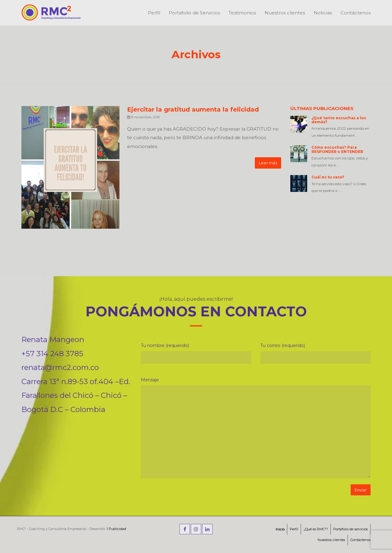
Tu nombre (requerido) (165, 345)
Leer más (268, 163)
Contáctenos (356, 13)
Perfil (154, 13)
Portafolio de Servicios (194, 13)
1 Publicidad (116, 529)
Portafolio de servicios (351, 529)
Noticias (323, 13)
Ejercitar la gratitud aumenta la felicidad (193, 109)
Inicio (280, 529)
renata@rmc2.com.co (60, 367)
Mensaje (150, 380)
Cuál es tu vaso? (328, 177)
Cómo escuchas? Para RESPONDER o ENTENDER (337, 149)
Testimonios (242, 13)
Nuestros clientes (285, 13)
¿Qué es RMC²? (316, 529)
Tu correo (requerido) (283, 345)
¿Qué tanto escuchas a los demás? (339, 120)
